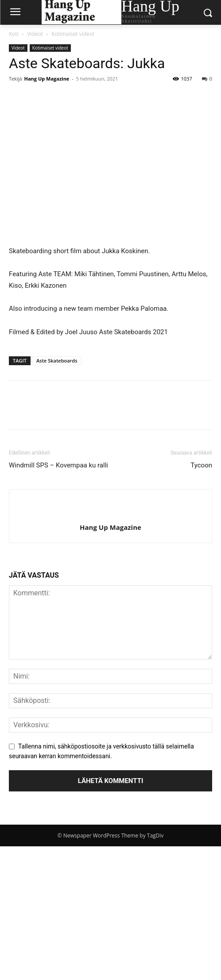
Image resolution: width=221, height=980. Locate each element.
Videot (35, 34)
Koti (14, 34)
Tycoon (201, 465)
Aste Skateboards (57, 361)
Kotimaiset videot (73, 34)
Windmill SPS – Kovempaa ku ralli (58, 465)
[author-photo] (111, 513)
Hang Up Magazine (47, 79)
